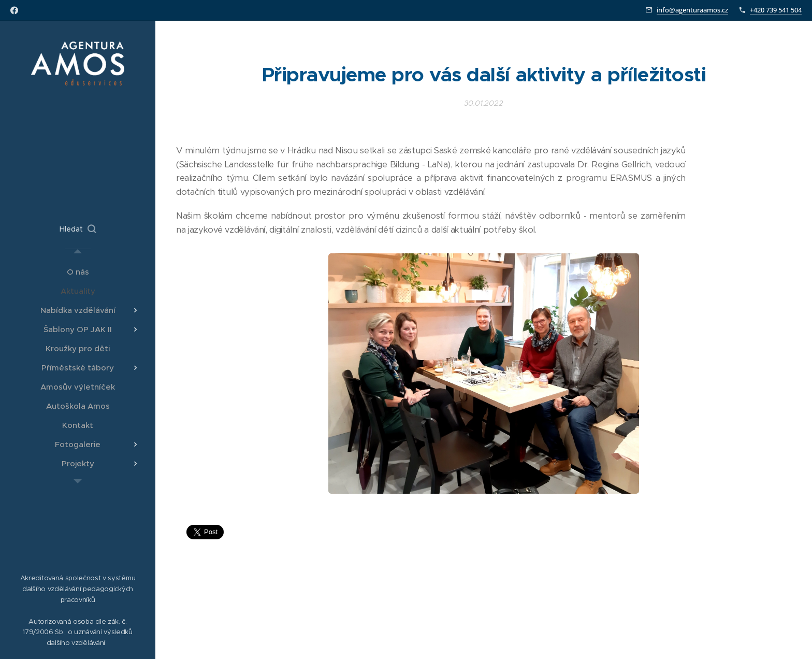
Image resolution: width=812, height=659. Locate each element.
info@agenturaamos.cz (692, 10)
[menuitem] (78, 272)
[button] (78, 229)
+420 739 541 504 (776, 10)
